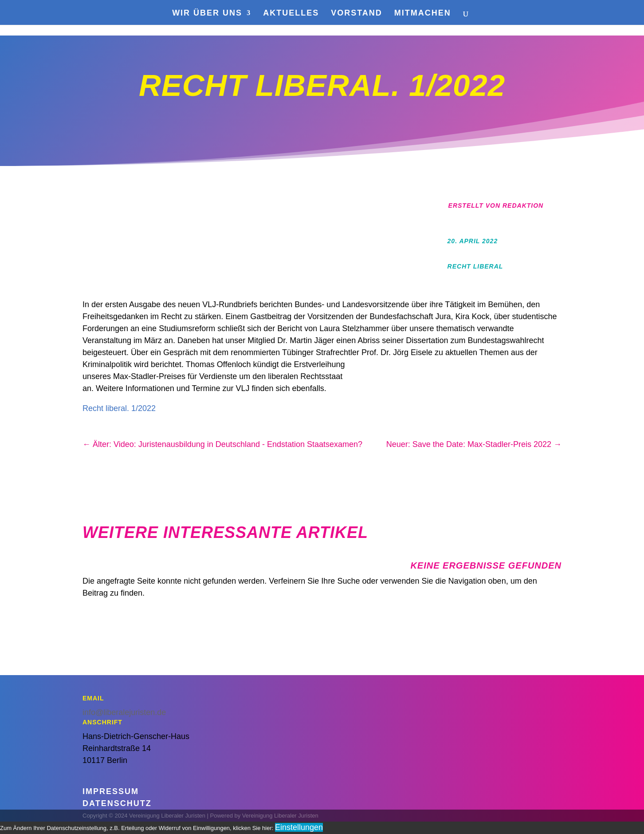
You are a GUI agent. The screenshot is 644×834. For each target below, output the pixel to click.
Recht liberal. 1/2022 (119, 408)
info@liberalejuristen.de (124, 712)
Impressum (111, 791)
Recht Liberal (475, 266)
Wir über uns (207, 14)
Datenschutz (117, 803)
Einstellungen (299, 827)
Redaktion (523, 206)
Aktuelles (291, 14)
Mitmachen (423, 14)
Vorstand (357, 14)
